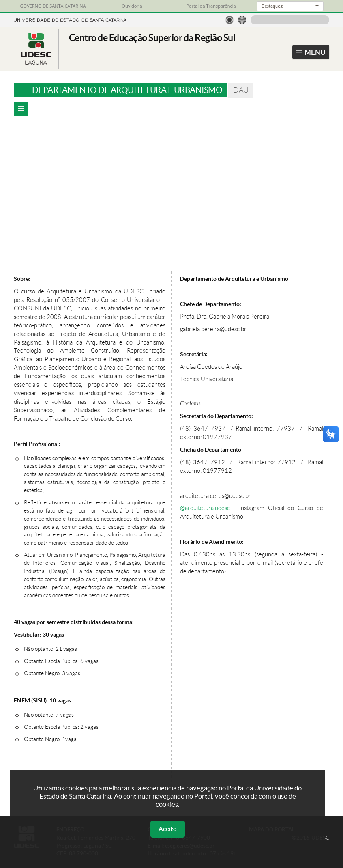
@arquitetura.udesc (205, 508)
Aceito (168, 829)
